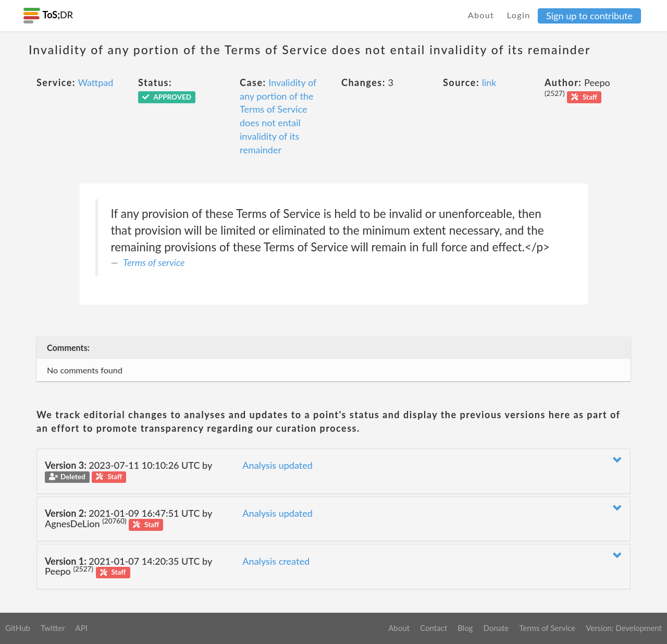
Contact (434, 628)
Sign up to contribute (589, 16)
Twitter (53, 628)
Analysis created (276, 561)
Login (519, 15)
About (481, 15)
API (81, 628)
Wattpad (95, 82)
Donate (496, 628)
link (489, 82)
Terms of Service (547, 628)
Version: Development (624, 628)
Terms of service (154, 262)
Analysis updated (277, 465)
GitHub (18, 628)
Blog (465, 628)
